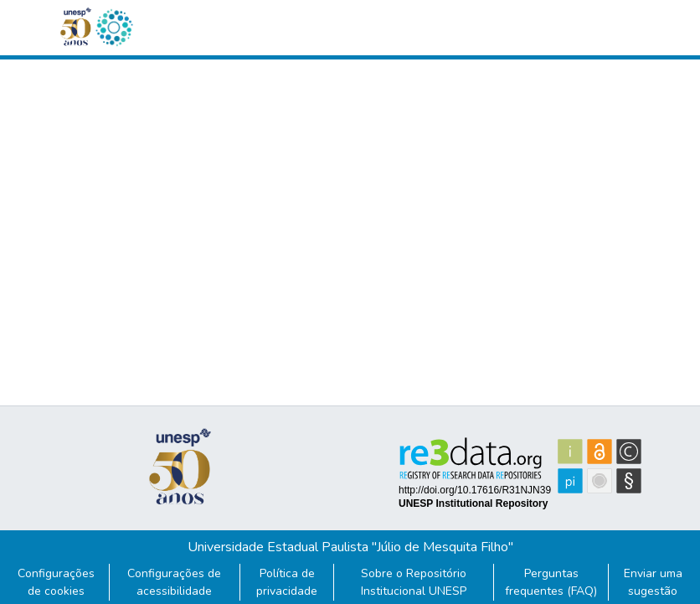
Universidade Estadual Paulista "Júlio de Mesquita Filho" (350, 547)
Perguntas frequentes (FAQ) (551, 582)
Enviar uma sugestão (653, 582)
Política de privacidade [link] (287, 582)
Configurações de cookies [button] (56, 582)
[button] (114, 28)
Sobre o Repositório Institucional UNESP (414, 582)
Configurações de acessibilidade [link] (174, 582)
